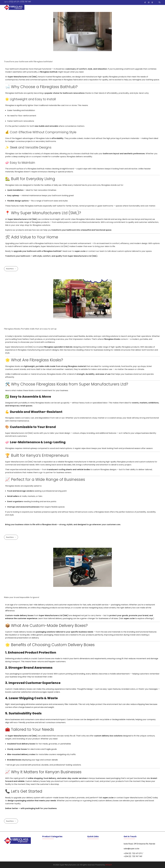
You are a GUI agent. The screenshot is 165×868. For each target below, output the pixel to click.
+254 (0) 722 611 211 (133, 853)
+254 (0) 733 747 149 (133, 856)
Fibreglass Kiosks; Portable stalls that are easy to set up (30, 329)
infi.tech (109, 865)
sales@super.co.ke (131, 849)
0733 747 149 (26, 2)
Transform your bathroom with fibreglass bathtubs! (28, 62)
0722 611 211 (14, 2)
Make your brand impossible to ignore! (22, 597)
